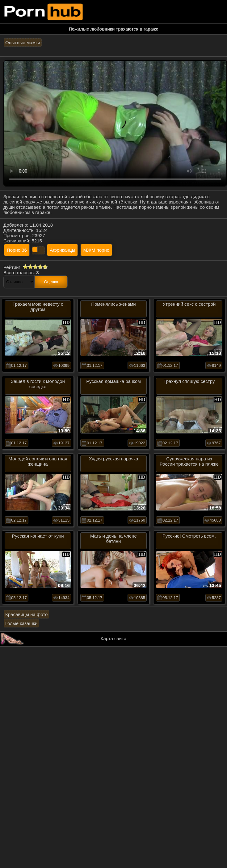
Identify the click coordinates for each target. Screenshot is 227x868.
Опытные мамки (23, 42)
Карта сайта (114, 638)
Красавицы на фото (26, 614)
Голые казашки (21, 623)
